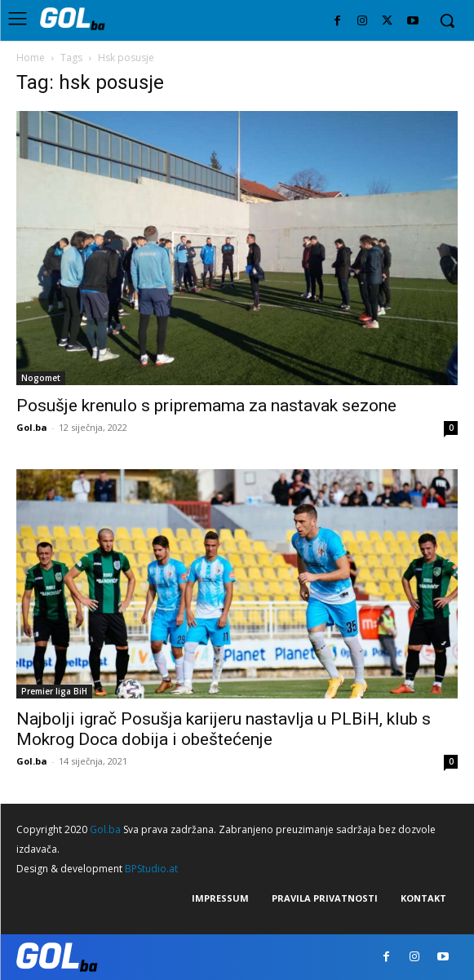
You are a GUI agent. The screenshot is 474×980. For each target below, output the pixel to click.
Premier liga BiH (54, 691)
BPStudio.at (151, 869)
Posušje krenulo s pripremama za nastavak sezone (206, 406)
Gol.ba (32, 427)
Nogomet (41, 378)
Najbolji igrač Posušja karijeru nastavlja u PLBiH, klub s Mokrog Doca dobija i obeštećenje (224, 729)
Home (31, 58)
